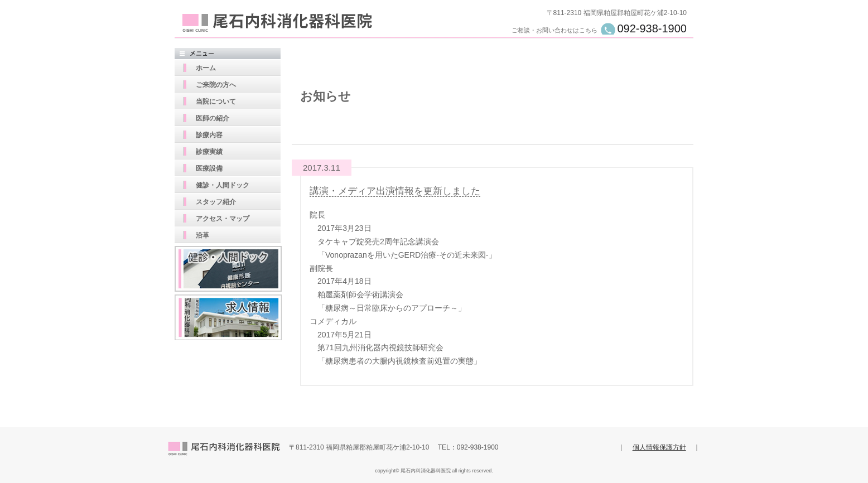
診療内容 (209, 135)
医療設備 (209, 168)
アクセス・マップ (223, 219)
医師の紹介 (213, 118)
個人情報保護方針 (659, 447)
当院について (216, 102)
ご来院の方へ (216, 85)
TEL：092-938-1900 (468, 447)
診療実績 (209, 152)
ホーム (206, 68)
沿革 (202, 235)
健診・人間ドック (223, 185)
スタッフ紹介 (216, 202)
